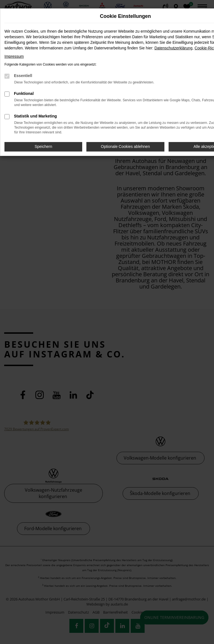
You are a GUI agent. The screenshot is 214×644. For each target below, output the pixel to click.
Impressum (14, 56)
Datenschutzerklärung (173, 48)
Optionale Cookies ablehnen (125, 146)
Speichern (43, 146)
